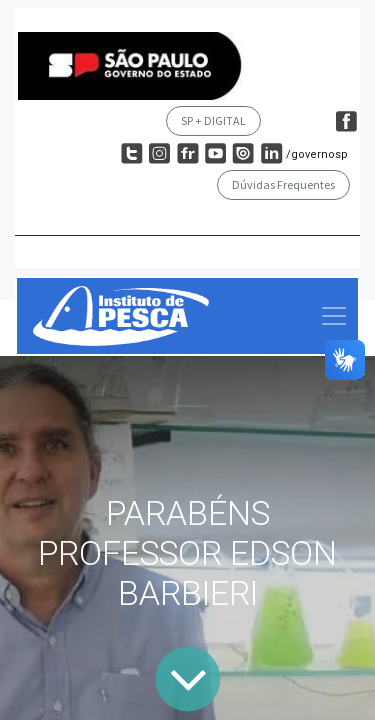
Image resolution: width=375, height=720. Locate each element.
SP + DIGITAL (213, 120)
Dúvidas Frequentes (283, 184)
